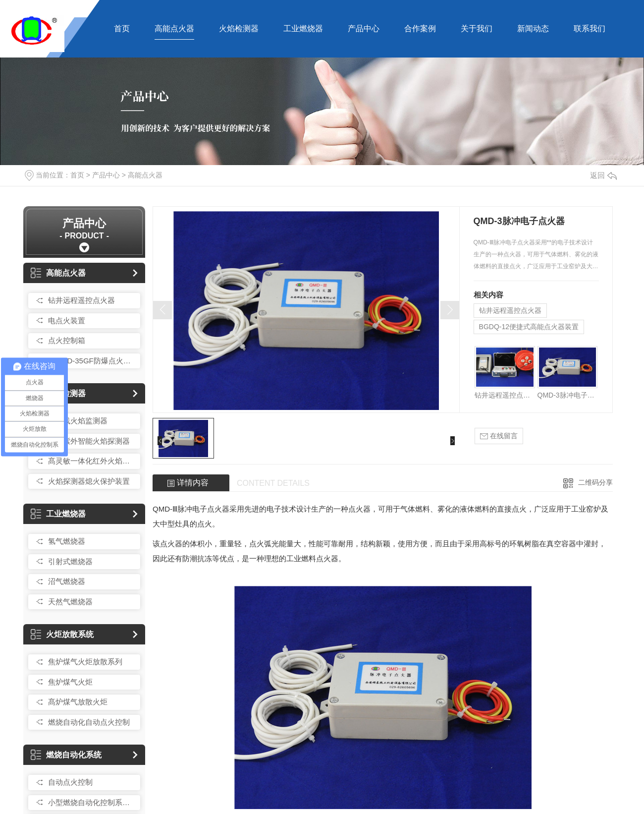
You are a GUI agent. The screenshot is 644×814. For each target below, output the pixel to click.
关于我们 (477, 29)
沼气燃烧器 (67, 581)
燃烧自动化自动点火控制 (89, 722)
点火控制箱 (67, 340)
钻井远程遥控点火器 (81, 300)
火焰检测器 (239, 29)
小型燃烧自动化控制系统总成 (92, 802)
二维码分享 (595, 482)
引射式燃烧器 (70, 561)
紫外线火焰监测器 (78, 421)
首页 (122, 29)
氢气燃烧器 (67, 541)
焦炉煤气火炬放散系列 (85, 662)
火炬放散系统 (62, 634)
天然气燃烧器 (70, 602)
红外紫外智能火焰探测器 (89, 441)
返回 (603, 175)
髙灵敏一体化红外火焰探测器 (92, 461)
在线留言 (499, 436)
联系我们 (590, 29)
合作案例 (420, 29)
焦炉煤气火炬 (70, 682)
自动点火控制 (70, 782)
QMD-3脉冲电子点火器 (567, 395)
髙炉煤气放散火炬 (78, 702)
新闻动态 (533, 29)
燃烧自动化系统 (66, 755)
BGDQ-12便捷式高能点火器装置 (529, 327)
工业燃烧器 (303, 29)
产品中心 (364, 29)
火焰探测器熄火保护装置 (89, 481)
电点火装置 (67, 320)
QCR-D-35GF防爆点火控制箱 (92, 361)
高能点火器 (174, 29)
